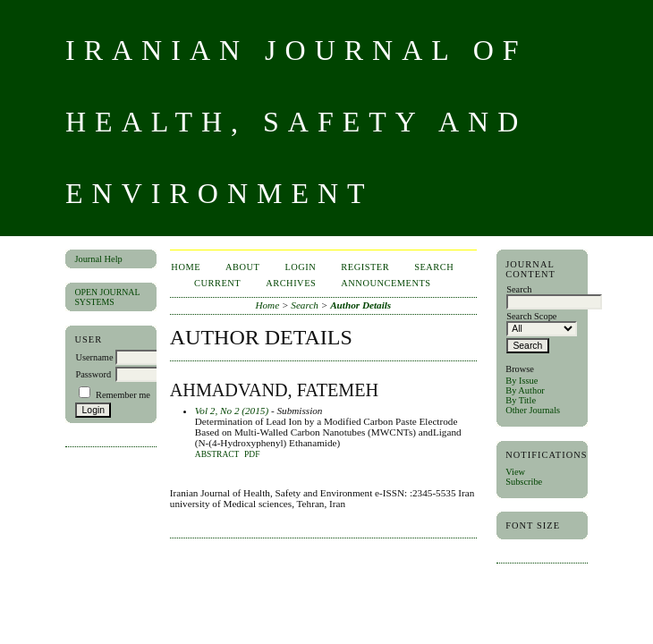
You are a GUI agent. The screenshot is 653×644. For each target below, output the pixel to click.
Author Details (360, 305)
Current (217, 283)
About (242, 267)
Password (93, 374)
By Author (525, 390)
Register (365, 267)
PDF (252, 454)
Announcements (386, 283)
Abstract (217, 454)
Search (434, 267)
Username (94, 357)
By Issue (522, 381)
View (515, 472)
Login (300, 267)
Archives (291, 283)
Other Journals (533, 410)
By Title (521, 400)
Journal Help (98, 259)
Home (186, 267)
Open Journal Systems (107, 297)
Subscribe (524, 482)
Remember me (123, 395)
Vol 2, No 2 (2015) (232, 411)
